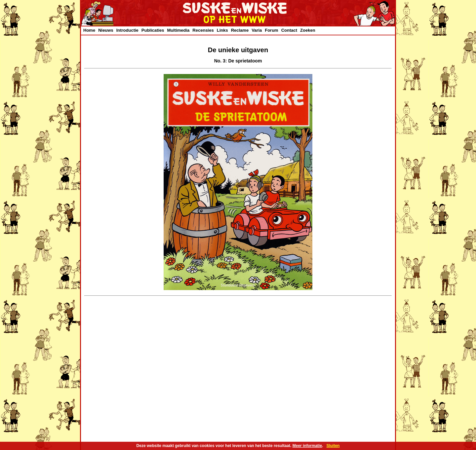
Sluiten (333, 446)
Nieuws (106, 30)
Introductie (127, 30)
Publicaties (153, 30)
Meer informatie (307, 446)
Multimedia (178, 30)
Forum (271, 30)
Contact (289, 30)
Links (222, 30)
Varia (257, 30)
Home (89, 30)
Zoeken (308, 30)
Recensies (203, 30)
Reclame (240, 30)
